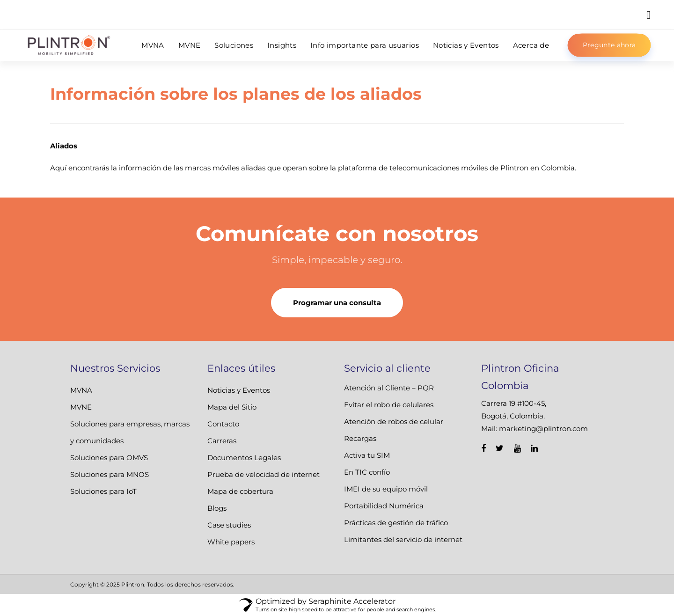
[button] (648, 15)
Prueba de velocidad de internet (264, 474)
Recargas (360, 438)
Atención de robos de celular (394, 422)
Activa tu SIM (367, 455)
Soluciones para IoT (103, 491)
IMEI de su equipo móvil (386, 489)
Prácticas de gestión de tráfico (396, 523)
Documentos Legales (244, 458)
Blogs (217, 508)
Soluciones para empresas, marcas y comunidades (130, 432)
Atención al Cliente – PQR (389, 388)
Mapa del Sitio (232, 407)
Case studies (229, 525)
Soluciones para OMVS (109, 458)
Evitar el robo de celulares (389, 405)
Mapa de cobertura (240, 491)
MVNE (81, 407)
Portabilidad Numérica (384, 506)
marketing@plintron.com (543, 429)
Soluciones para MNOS (110, 474)
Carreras (222, 441)
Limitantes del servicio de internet (403, 539)
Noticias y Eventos (239, 390)
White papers (231, 542)
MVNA (81, 390)
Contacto (223, 424)
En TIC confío (367, 472)
